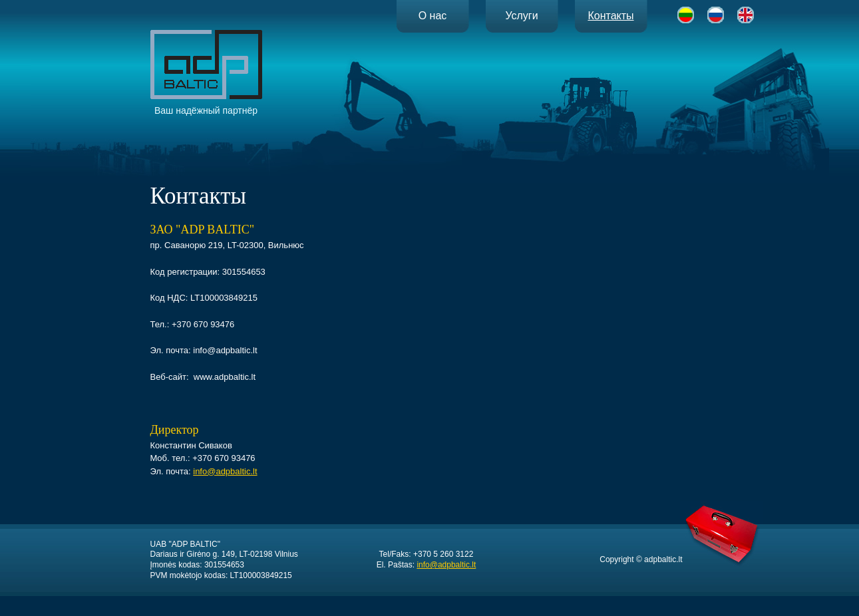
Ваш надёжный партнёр (206, 73)
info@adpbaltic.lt (225, 471)
